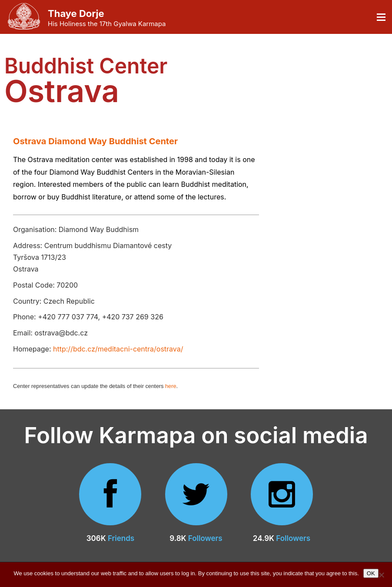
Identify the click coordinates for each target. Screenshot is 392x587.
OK (371, 573)
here (171, 386)
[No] (381, 575)
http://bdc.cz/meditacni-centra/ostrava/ (118, 349)
